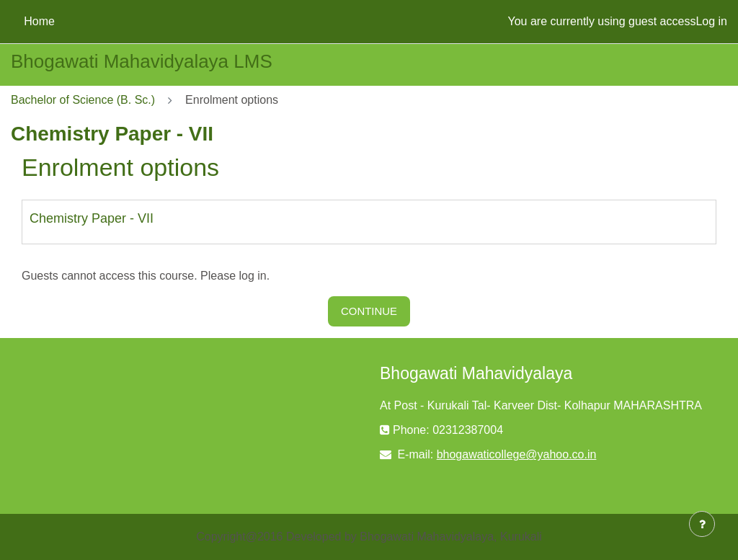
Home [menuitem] (39, 21)
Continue (369, 311)
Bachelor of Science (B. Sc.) (83, 100)
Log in (711, 21)
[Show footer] (702, 524)
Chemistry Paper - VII (92, 218)
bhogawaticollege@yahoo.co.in (517, 454)
